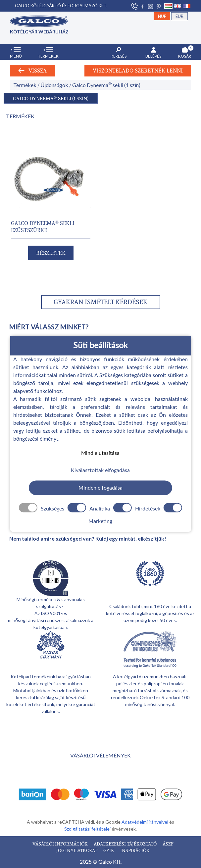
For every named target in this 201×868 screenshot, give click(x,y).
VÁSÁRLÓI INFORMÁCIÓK (61, 844)
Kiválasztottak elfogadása (100, 470)
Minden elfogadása (100, 488)
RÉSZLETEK (51, 253)
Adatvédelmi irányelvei (145, 822)
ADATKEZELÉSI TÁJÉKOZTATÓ (126, 844)
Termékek (25, 85)
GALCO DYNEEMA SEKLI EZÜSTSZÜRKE (43, 226)
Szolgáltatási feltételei (88, 829)
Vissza (32, 71)
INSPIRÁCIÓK (135, 850)
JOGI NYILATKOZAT (77, 850)
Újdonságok (54, 85)
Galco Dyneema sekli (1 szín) (106, 85)
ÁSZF (168, 844)
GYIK (109, 850)
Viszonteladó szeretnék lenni (138, 71)
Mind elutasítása (100, 453)
